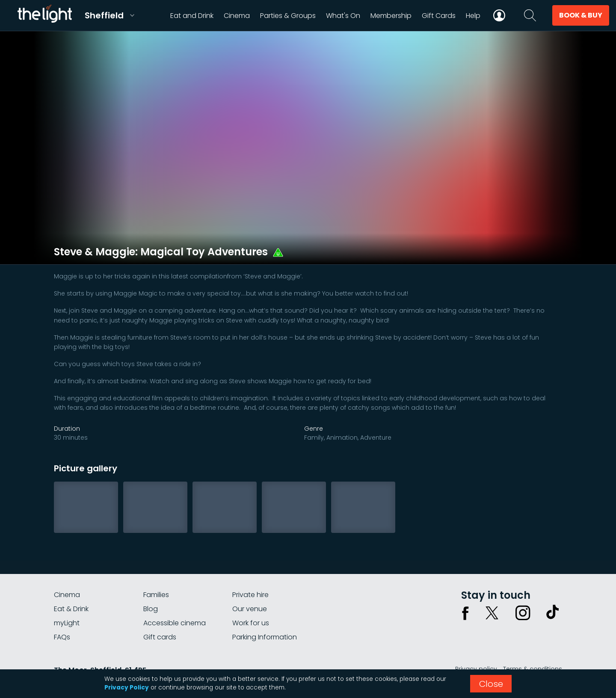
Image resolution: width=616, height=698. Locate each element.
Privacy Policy (127, 688)
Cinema (67, 595)
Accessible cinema (175, 623)
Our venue (250, 609)
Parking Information (265, 637)
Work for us (251, 623)
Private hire (250, 595)
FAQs (62, 637)
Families (156, 595)
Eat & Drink (71, 609)
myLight (67, 623)
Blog (151, 609)
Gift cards (160, 637)
